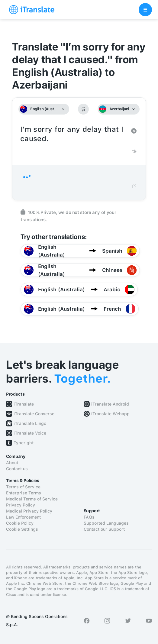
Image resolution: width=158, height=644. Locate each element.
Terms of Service (23, 487)
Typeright (24, 443)
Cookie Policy (20, 523)
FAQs (89, 517)
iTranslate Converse (34, 414)
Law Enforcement (23, 517)
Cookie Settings (22, 529)
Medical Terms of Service (32, 499)
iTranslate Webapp (110, 414)
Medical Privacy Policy (29, 511)
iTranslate (24, 404)
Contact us (17, 469)
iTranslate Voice (30, 433)
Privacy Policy (21, 505)
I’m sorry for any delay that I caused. (73, 134)
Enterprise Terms (24, 493)
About (12, 463)
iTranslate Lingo (30, 423)
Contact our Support (104, 529)
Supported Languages (106, 523)
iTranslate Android (110, 404)
